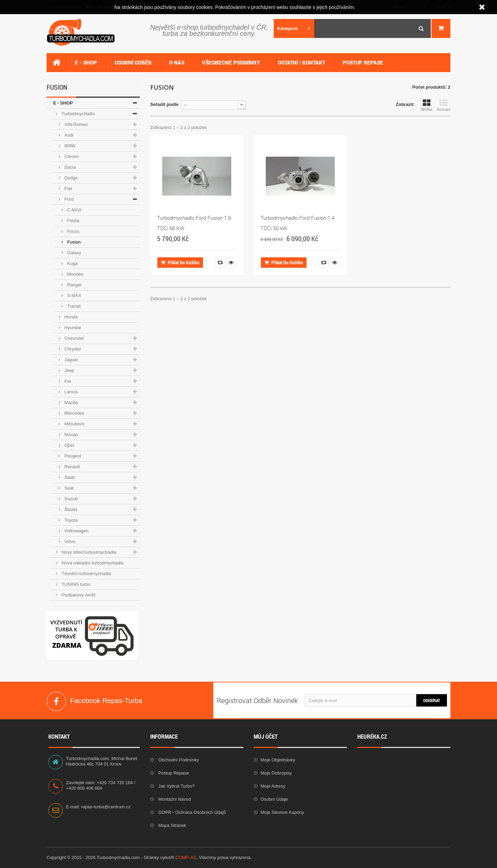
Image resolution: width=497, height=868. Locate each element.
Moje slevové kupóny (282, 812)
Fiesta (73, 221)
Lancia (70, 392)
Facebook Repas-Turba (56, 701)
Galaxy (74, 253)
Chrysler (72, 349)
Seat (68, 488)
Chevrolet (73, 338)
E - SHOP (63, 103)
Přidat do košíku (180, 262)
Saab (69, 477)
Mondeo (75, 274)
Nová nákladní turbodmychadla (92, 563)
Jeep (69, 370)
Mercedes (74, 413)
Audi (68, 135)
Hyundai (72, 328)
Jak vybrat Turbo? (176, 786)
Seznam (444, 105)
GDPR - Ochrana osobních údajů (191, 812)
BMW (69, 146)
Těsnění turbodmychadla (86, 574)
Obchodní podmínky (178, 760)
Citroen (71, 156)
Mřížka (427, 105)
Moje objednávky (278, 760)
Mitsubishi (74, 424)
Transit (73, 306)
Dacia (70, 167)
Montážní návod (174, 799)
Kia (67, 381)
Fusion (73, 242)
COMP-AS (186, 857)
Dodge (70, 178)
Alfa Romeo (76, 124)
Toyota (70, 520)
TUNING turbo (75, 584)
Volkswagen (76, 531)
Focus (73, 231)
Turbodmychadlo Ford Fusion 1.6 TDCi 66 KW (194, 223)
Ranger (74, 285)
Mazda (71, 402)
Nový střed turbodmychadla (88, 552)
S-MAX (74, 295)
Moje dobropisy (276, 773)
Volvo (69, 541)
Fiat (67, 189)
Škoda (70, 509)
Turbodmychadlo (78, 114)
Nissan (71, 435)
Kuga (72, 263)
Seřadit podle (164, 104)
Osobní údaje (274, 799)
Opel (69, 445)
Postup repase (173, 773)
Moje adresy (273, 786)
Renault (71, 467)
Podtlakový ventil (78, 595)
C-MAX (74, 210)
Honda (70, 317)
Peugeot (72, 456)
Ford (68, 199)
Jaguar (71, 360)
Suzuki (71, 499)
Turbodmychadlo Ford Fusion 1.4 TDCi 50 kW (298, 223)
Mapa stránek (172, 825)
